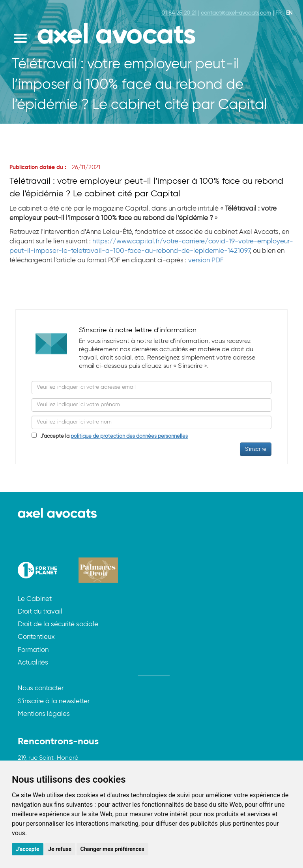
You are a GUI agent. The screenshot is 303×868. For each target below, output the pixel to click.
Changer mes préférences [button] (112, 849)
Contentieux (36, 637)
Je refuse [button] (60, 849)
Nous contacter (41, 688)
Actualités (33, 663)
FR (279, 13)
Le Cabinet (35, 599)
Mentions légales (44, 714)
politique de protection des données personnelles (129, 436)
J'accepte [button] (28, 849)
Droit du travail (40, 612)
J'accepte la (112, 436)
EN (289, 13)
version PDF (206, 261)
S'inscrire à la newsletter (54, 701)
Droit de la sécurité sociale (58, 624)
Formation (33, 650)
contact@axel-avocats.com (236, 13)
